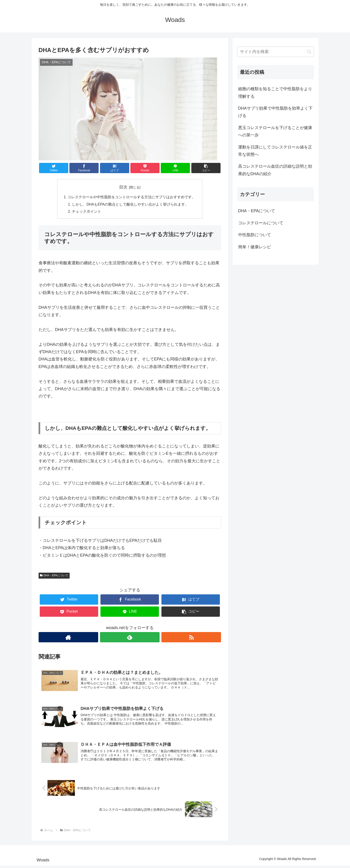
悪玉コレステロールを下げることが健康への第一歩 (275, 131)
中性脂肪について (255, 235)
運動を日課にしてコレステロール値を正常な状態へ (275, 151)
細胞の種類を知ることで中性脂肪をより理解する (275, 93)
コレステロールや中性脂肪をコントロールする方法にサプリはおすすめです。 (132, 197)
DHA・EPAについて (54, 576)
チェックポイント (87, 212)
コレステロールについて (261, 223)
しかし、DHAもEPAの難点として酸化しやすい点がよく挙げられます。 (131, 205)
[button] (309, 52)
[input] (276, 52)
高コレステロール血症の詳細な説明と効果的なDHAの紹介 (275, 170)
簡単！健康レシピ (255, 247)
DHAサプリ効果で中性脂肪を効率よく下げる (275, 112)
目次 (123, 187)
